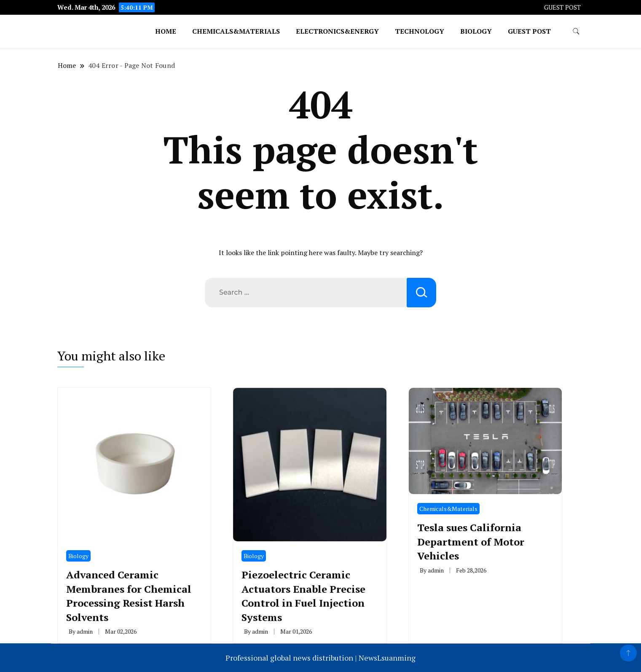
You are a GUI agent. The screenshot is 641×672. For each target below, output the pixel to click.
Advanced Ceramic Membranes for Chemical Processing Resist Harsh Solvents (129, 596)
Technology (420, 31)
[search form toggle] (576, 31)
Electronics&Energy (337, 31)
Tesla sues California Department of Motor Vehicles (471, 542)
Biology (476, 31)
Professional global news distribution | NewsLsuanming (320, 658)
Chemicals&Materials (236, 31)
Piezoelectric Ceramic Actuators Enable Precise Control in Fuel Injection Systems (303, 596)
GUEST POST (562, 7)
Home (166, 31)
